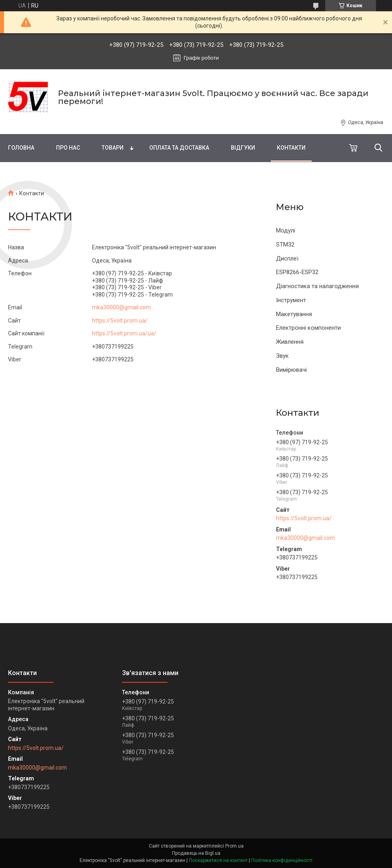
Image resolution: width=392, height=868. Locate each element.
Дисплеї (287, 259)
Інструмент (291, 300)
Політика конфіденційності (282, 860)
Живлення (290, 342)
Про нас (68, 148)
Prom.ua (234, 846)
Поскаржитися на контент (218, 860)
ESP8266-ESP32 (297, 272)
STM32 (285, 245)
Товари (113, 148)
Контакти (291, 148)
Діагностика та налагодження (317, 286)
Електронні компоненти (308, 328)
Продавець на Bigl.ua (196, 853)
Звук (282, 356)
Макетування (294, 314)
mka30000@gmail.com (305, 538)
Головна (21, 148)
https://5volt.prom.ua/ (304, 518)
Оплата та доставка (179, 148)
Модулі (286, 231)
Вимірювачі (291, 370)
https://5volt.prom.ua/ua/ (124, 333)
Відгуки (243, 148)
